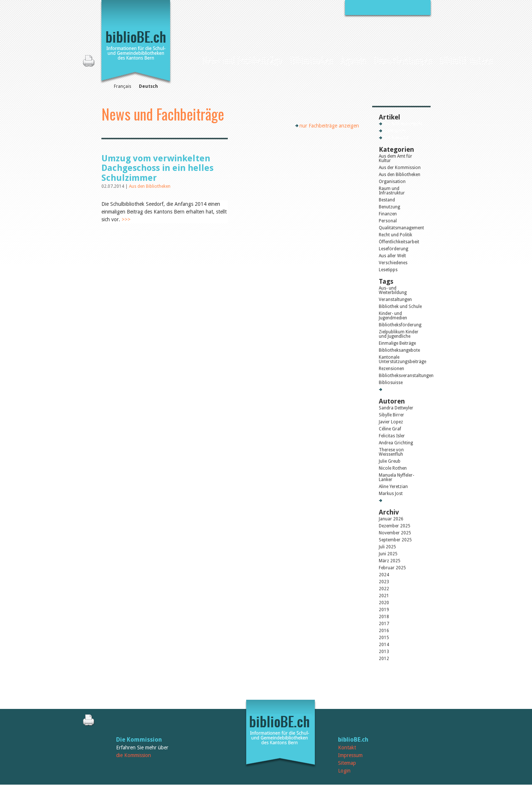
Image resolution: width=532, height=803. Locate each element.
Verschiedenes (393, 263)
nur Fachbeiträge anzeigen (329, 126)
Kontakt (347, 748)
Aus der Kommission (400, 168)
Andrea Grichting (396, 443)
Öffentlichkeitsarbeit (399, 242)
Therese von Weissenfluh (391, 452)
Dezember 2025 (395, 526)
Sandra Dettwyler (396, 408)
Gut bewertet (396, 138)
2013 (384, 652)
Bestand (387, 200)
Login (344, 771)
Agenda (353, 60)
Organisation (392, 182)
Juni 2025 (388, 554)
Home (192, 59)
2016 (384, 631)
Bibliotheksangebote (399, 350)
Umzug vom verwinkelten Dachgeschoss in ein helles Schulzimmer (157, 168)
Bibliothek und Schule (400, 306)
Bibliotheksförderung (400, 325)
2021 (384, 596)
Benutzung (389, 207)
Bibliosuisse (391, 383)
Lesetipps (388, 270)
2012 (384, 659)
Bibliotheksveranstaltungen (401, 376)
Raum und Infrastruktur (392, 191)
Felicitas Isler (392, 436)
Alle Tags (392, 390)
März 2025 (390, 561)
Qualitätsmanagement (401, 228)
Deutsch (148, 86)
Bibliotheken (312, 60)
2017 (384, 624)
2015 (384, 638)
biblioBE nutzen (466, 60)
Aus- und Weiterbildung (393, 290)
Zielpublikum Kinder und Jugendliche (399, 334)
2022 (384, 589)
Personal (388, 221)
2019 (384, 610)
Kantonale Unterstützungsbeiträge (401, 359)
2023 (384, 582)
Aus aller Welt (392, 256)
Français (123, 86)
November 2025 (395, 533)
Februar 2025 (392, 568)
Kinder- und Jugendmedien (393, 316)
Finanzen (388, 214)
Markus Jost (391, 494)
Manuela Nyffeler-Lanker (396, 477)
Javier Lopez (391, 422)
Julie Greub (390, 461)
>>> (126, 219)
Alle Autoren (395, 501)
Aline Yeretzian (393, 487)
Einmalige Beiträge (397, 343)
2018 (384, 617)
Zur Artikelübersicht (403, 124)
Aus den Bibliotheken (150, 186)
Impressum (350, 755)
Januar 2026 (391, 519)
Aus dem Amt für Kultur (396, 158)
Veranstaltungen (395, 300)
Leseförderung (393, 249)
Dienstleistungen (403, 60)
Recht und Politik (396, 235)
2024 (384, 575)
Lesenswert (394, 131)
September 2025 (395, 540)
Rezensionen (391, 369)
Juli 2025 (387, 547)
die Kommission (134, 755)
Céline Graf (390, 429)
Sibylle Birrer (391, 415)
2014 (384, 645)
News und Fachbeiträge (242, 60)
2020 (384, 603)
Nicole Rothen (393, 468)
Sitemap (347, 763)
